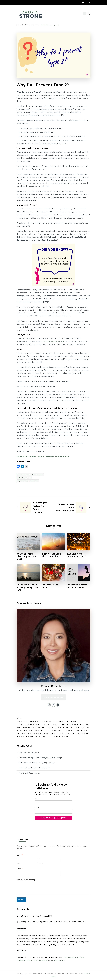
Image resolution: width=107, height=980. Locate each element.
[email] (53, 811)
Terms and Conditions (74, 957)
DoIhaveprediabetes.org (53, 342)
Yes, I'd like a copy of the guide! (54, 818)
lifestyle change (25, 478)
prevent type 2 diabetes (29, 481)
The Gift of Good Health (50, 586)
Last (41, 864)
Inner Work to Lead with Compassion (51, 555)
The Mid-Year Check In (29, 753)
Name (37, 799)
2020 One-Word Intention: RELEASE (76, 555)
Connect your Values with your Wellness (77, 586)
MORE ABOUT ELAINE (53, 697)
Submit (21, 899)
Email (37, 807)
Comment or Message (26, 880)
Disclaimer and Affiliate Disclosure (32, 960)
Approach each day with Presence (34, 768)
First (18, 864)
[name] (53, 803)
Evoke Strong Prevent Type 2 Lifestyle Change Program (43, 456)
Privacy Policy (58, 960)
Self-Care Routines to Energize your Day (37, 763)
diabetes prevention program (31, 475)
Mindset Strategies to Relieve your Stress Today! (40, 758)
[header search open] (89, 14)
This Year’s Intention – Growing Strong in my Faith (27, 587)
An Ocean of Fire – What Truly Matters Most (26, 556)
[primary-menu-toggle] (85, 14)
